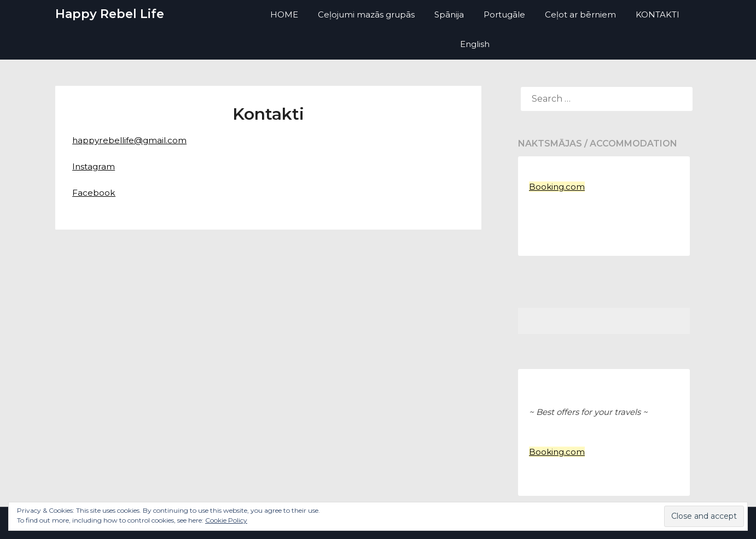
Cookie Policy (226, 520)
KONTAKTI (658, 14)
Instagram (94, 166)
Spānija (449, 14)
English (475, 44)
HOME (284, 14)
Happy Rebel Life (110, 14)
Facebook (94, 193)
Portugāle (504, 14)
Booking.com (557, 187)
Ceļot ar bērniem (580, 14)
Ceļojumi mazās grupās (366, 14)
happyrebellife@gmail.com (132, 140)
